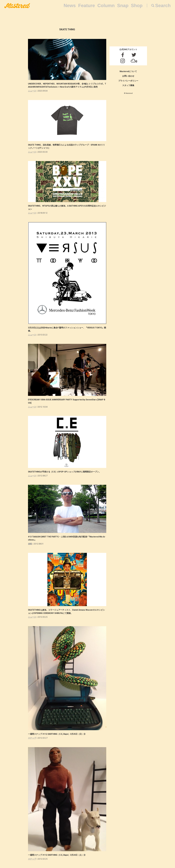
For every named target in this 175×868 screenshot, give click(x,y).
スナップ (32, 738)
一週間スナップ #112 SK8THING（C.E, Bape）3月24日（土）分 (57, 855)
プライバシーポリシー (128, 81)
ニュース (32, 91)
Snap (123, 6)
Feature (87, 6)
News (70, 6)
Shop (137, 6)
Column (106, 6)
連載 (30, 544)
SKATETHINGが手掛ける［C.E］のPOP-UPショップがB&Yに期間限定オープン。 (64, 472)
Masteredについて (128, 71)
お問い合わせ (128, 76)
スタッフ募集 (128, 85)
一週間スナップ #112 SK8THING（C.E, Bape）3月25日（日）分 (57, 734)
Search (163, 6)
